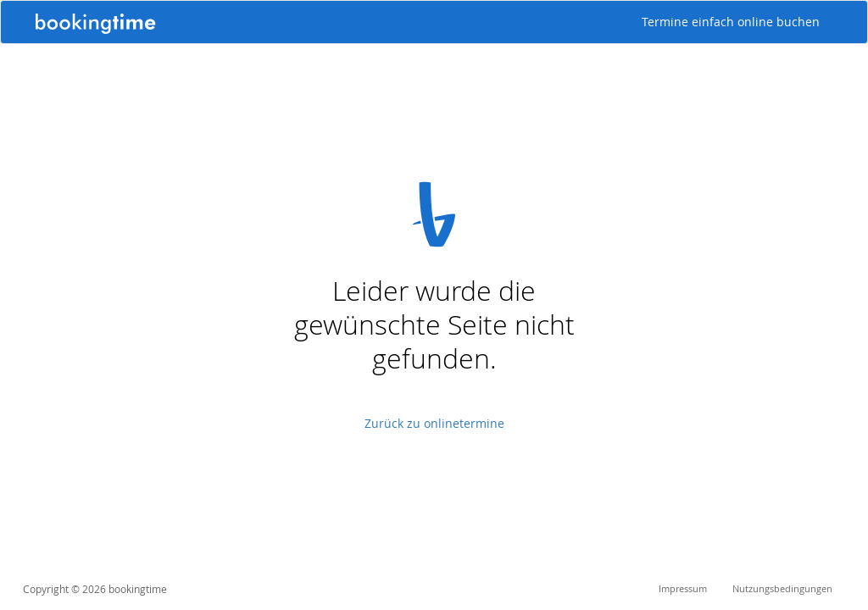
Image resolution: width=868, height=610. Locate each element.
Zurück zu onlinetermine (434, 423)
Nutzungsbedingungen (782, 588)
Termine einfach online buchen (731, 22)
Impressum (683, 588)
